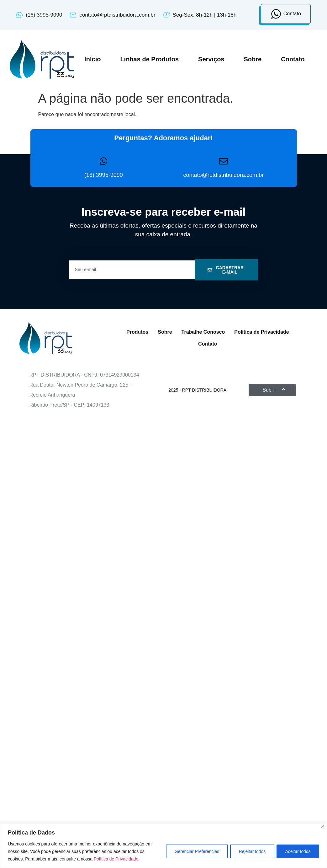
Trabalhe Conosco (203, 332)
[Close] (323, 826)
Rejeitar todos (250, 851)
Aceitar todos (297, 851)
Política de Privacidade (261, 332)
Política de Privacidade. (117, 859)
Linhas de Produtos (149, 59)
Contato (293, 59)
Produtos (137, 332)
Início (92, 59)
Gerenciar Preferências (193, 851)
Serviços (211, 59)
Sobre (253, 59)
